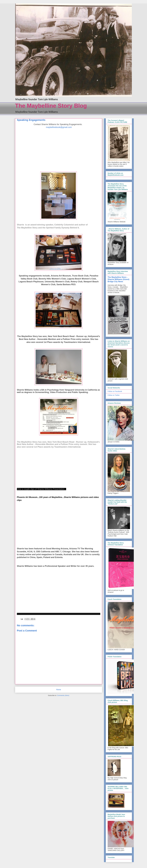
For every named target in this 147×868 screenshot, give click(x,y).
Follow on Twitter (114, 395)
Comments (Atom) (63, 695)
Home (59, 690)
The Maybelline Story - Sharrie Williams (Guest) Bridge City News (118, 279)
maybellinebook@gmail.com (59, 127)
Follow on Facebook (115, 391)
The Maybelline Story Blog (51, 106)
